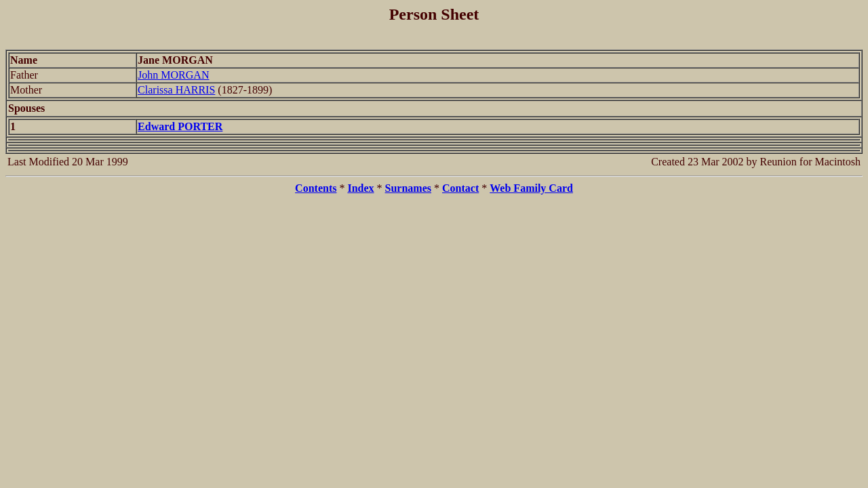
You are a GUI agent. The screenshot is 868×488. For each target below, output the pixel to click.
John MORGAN (173, 75)
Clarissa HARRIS (176, 90)
